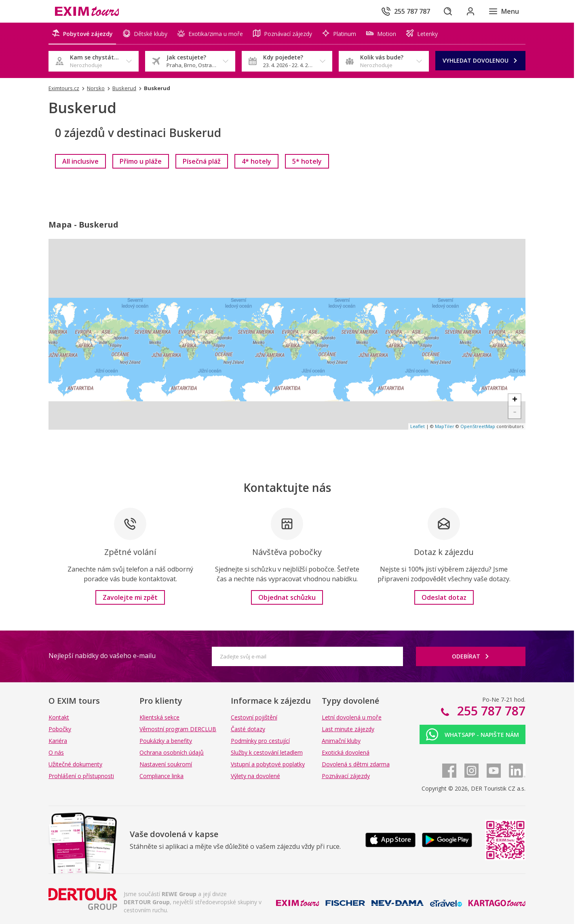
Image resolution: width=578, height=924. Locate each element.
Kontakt (59, 717)
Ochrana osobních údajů (172, 752)
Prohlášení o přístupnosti (81, 776)
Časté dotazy (248, 729)
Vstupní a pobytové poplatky (268, 764)
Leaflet (418, 426)
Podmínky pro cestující (260, 741)
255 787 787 (490, 711)
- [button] (515, 412)
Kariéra (58, 741)
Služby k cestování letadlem (267, 752)
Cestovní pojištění (254, 717)
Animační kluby (341, 741)
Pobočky (60, 729)
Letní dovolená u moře (352, 717)
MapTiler (445, 426)
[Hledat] (448, 11)
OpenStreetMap (478, 426)
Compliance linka (161, 776)
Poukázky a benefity (166, 741)
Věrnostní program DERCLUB (178, 729)
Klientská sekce (159, 717)
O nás (56, 752)
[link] (80, 161)
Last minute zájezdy (348, 729)
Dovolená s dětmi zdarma (356, 764)
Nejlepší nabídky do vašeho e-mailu (102, 656)
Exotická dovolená (346, 752)
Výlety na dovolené (255, 776)
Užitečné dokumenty (75, 764)
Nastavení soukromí (166, 764)
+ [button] (515, 400)
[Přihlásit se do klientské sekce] (470, 11)
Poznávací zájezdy (346, 776)
